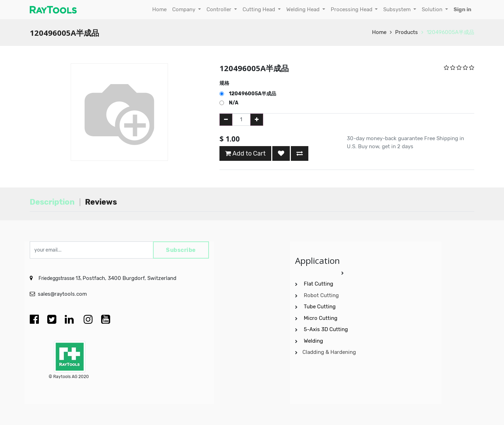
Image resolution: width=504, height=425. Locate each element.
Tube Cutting (320, 307)
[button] (281, 153)
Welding (313, 341)
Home (379, 32)
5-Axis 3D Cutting (327, 329)
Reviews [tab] (101, 202)
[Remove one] (226, 120)
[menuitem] (159, 10)
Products (407, 32)
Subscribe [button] (181, 250)
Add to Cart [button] (245, 153)
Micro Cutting (321, 318)
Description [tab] (52, 202)
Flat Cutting (318, 284)
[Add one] (257, 120)
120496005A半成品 (450, 32)
